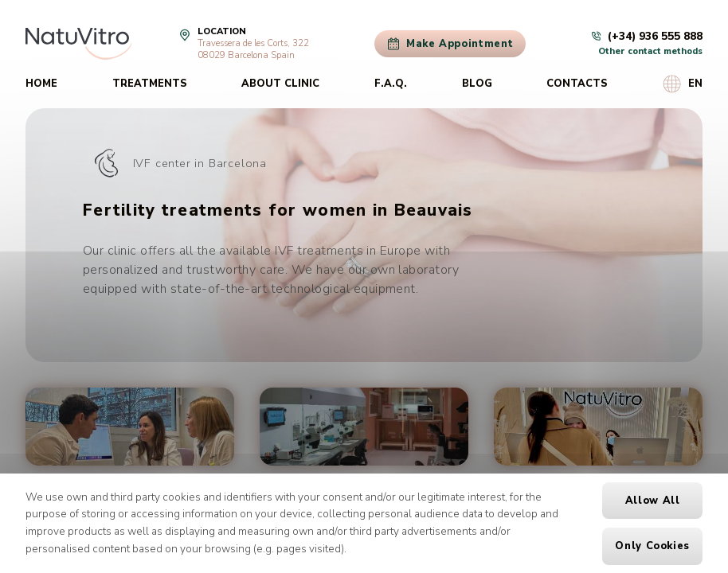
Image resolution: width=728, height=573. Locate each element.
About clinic (280, 84)
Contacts (577, 84)
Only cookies (652, 546)
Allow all (653, 501)
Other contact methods (650, 51)
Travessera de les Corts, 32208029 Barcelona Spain (253, 49)
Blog (477, 84)
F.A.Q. (391, 84)
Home (41, 84)
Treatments (150, 84)
